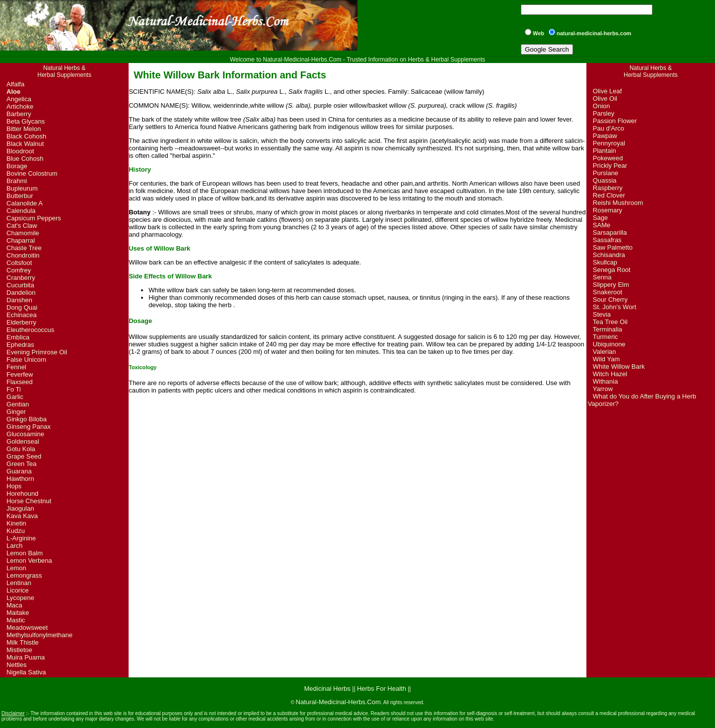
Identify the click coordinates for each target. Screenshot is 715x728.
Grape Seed (24, 456)
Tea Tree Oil (610, 322)
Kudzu (16, 531)
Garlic (15, 397)
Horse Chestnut (29, 501)
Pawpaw (605, 136)
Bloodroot (20, 151)
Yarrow (603, 389)
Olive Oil (605, 99)
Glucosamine (25, 434)
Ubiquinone (609, 344)
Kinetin (16, 523)
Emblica (18, 337)
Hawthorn (20, 479)
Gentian (18, 404)
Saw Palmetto (613, 247)
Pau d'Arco (608, 128)
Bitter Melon (24, 129)
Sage (600, 218)
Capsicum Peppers (34, 218)
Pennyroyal (609, 143)
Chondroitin (23, 255)
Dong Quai (22, 307)
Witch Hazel (610, 374)
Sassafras (607, 240)
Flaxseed (20, 382)
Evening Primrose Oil (37, 352)
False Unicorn (26, 360)
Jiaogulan (20, 508)
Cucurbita (20, 285)
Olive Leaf (608, 91)
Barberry (19, 114)
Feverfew (20, 374)
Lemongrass (24, 575)
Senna (602, 277)
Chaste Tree (24, 248)
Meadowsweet (27, 628)
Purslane (606, 173)
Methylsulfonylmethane (39, 635)
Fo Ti (14, 389)
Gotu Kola (21, 449)
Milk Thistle (23, 642)
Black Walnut (25, 144)
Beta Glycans (26, 121)
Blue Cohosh (25, 159)
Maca (14, 605)
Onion (602, 106)
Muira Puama (26, 657)
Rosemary (608, 210)
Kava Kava (22, 516)
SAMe (602, 225)
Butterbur (20, 196)
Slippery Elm (611, 285)
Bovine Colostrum (32, 173)
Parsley (604, 113)
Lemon (16, 568)
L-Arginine (21, 538)
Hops (14, 486)
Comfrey (19, 270)
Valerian (605, 352)
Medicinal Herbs (328, 689)
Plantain (605, 151)
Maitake (18, 613)
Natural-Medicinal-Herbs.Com (338, 702)
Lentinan (19, 583)
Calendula (21, 211)
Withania (606, 381)
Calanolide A (25, 203)
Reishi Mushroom (618, 203)
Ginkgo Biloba (27, 419)
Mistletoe (19, 650)
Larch (15, 546)
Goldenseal (23, 441)
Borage (17, 166)
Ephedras (20, 345)
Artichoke (20, 106)
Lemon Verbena (29, 561)
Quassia (605, 180)
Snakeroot (608, 292)
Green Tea (21, 464)
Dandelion (21, 293)
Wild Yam (606, 359)
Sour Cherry (610, 299)
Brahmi (17, 181)
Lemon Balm (25, 553)
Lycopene (20, 598)
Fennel (16, 367)
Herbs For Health (382, 689)
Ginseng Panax (29, 427)
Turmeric (606, 337)
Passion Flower (615, 121)
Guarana (19, 471)
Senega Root (612, 270)
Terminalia (608, 329)
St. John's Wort (615, 307)
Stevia (602, 314)
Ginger (16, 412)
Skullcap (605, 262)
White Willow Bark (619, 366)
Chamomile (23, 233)
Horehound (22, 494)
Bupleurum (22, 188)
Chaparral (21, 240)
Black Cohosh (26, 136)
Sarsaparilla (610, 232)
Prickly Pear (610, 165)
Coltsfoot (19, 263)
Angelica (19, 99)
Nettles (16, 665)
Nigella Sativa (26, 672)
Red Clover (609, 195)
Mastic (16, 620)
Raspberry (608, 188)
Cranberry (21, 278)
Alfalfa (15, 84)
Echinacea (22, 315)
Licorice (18, 590)
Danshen (19, 300)
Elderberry (21, 322)
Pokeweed (608, 158)
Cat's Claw (22, 226)
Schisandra (609, 255)
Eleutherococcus (30, 330)
